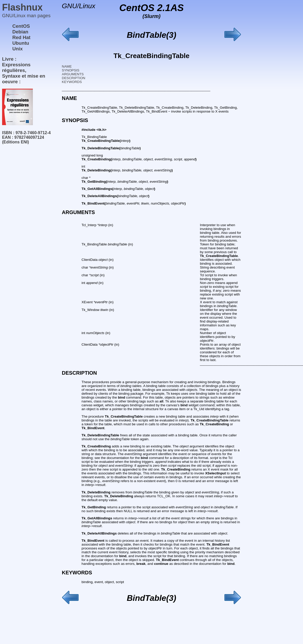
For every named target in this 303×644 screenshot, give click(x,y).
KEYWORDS (72, 82)
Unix (17, 49)
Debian (20, 32)
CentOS (21, 26)
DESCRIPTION (74, 78)
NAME (67, 66)
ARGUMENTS (73, 74)
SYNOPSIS (71, 70)
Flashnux (22, 7)
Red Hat (21, 37)
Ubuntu (21, 43)
